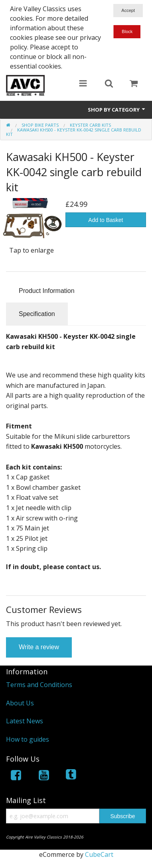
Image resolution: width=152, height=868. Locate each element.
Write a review (39, 647)
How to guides (28, 739)
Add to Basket (106, 220)
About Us (20, 703)
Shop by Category (117, 110)
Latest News (25, 721)
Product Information (47, 291)
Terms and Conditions (39, 685)
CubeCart (99, 854)
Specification (37, 314)
